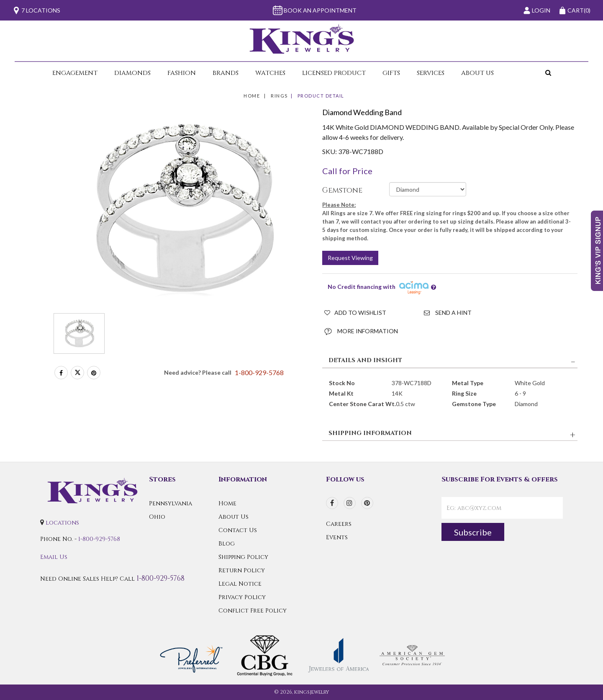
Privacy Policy (242, 597)
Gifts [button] (391, 73)
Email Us (54, 557)
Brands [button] (226, 73)
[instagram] (350, 503)
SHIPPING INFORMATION (370, 433)
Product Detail (321, 96)
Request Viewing (350, 258)
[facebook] (332, 503)
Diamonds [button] (132, 73)
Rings (279, 96)
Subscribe (473, 532)
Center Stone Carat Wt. (362, 404)
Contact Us (238, 530)
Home (252, 96)
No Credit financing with (382, 288)
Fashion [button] (182, 73)
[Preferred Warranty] (191, 655)
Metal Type (468, 383)
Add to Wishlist (355, 313)
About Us (234, 517)
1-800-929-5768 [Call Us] (99, 539)
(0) (575, 10)
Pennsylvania (171, 503)
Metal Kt (341, 393)
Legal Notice (240, 584)
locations (62, 523)
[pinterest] (367, 503)
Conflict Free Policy (253, 611)
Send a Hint (448, 313)
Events (337, 537)
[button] (527, 73)
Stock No (342, 383)
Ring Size (464, 393)
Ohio (157, 517)
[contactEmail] (502, 508)
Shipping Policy (243, 557)
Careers (339, 524)
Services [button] (431, 73)
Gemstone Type (474, 404)
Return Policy (242, 570)
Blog (227, 544)
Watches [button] (270, 73)
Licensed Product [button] (334, 73)
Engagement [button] (75, 73)
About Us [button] (477, 73)
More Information (361, 332)
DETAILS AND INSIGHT (365, 360)
